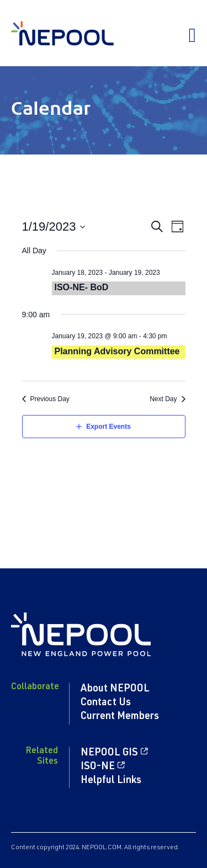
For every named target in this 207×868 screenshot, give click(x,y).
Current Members (120, 717)
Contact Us (106, 703)
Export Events (108, 427)
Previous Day (50, 399)
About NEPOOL (115, 689)
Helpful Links (111, 781)
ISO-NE (98, 767)
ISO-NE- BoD (82, 287)
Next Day (163, 399)
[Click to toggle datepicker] (54, 227)
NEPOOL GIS (109, 753)
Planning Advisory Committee (117, 351)
